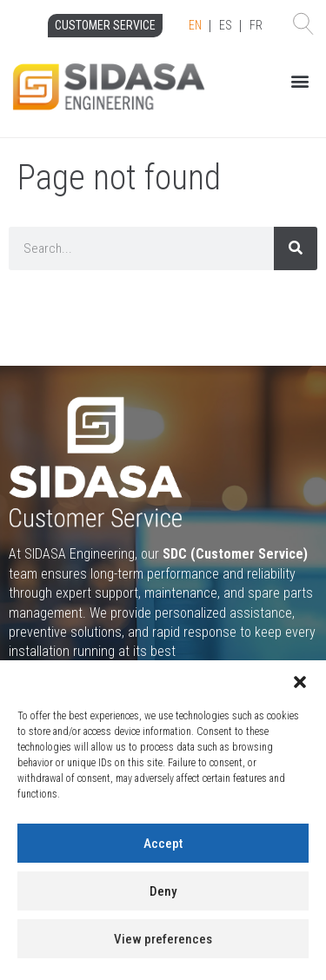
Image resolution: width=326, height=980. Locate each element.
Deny (163, 891)
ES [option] (226, 25)
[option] (226, 26)
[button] (300, 682)
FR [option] (256, 25)
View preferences (163, 939)
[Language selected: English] (226, 26)
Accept (163, 844)
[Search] (296, 248)
